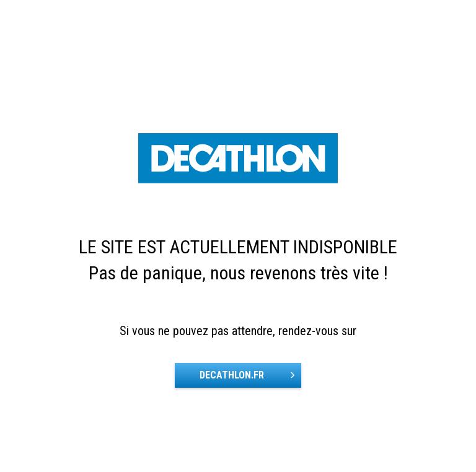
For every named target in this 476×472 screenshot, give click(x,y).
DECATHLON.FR (232, 375)
